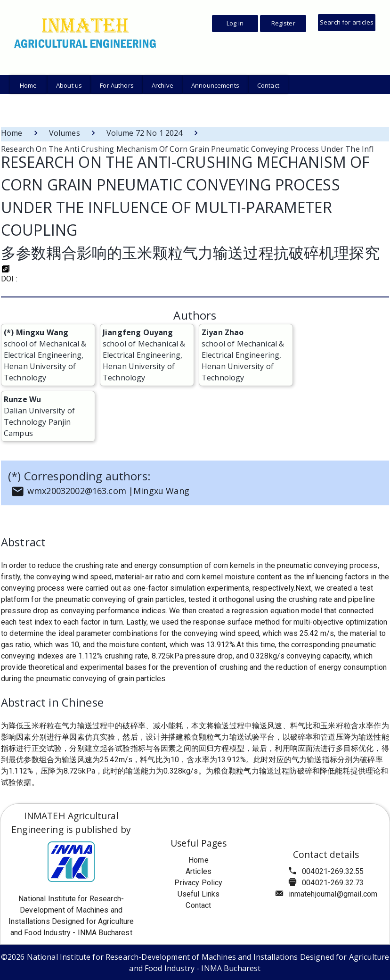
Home (12, 133)
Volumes (65, 133)
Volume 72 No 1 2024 (145, 133)
